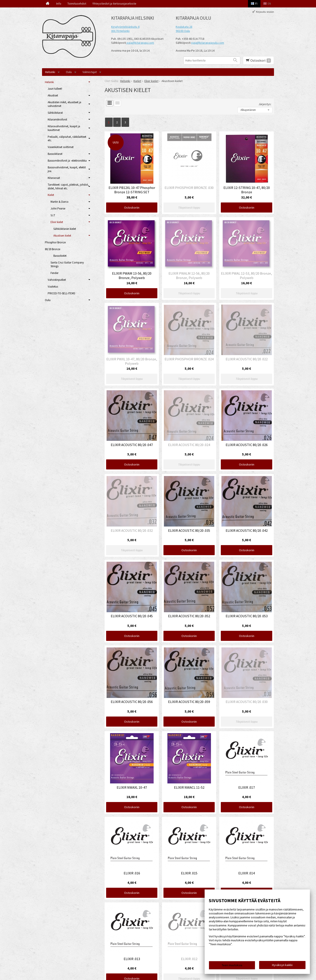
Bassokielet (60, 256)
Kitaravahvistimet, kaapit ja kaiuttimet (64, 128)
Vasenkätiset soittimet (61, 147)
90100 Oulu (183, 31)
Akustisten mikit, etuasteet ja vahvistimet (64, 104)
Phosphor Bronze (55, 242)
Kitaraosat (54, 178)
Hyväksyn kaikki (282, 965)
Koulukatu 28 (184, 27)
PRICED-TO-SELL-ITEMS (61, 293)
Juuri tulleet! (55, 89)
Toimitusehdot (77, 3)
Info (59, 3)
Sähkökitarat (55, 113)
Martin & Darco (60, 202)
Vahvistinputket (57, 280)
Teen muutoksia (232, 965)
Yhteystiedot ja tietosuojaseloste (114, 3)
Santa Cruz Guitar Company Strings (67, 264)
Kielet (51, 195)
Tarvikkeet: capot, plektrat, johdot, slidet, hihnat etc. (68, 187)
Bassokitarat (55, 154)
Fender (54, 273)
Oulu (69, 72)
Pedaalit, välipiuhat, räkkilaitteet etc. (67, 139)
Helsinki (50, 72)
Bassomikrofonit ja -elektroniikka (67, 161)
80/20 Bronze (53, 249)
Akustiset (53, 95)
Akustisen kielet (62, 236)
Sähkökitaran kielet (65, 229)
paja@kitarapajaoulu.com (208, 43)
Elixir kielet (57, 222)
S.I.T (53, 215)
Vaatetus (53, 287)
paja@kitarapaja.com (140, 43)
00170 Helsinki (120, 31)
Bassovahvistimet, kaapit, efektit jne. (67, 169)
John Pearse (58, 208)
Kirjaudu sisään (265, 12)
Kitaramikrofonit (57, 119)
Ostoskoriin (132, 208)
